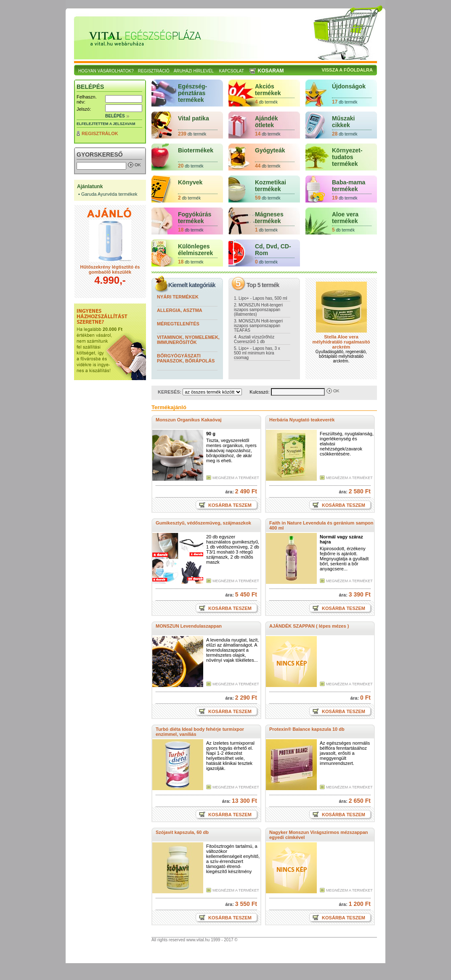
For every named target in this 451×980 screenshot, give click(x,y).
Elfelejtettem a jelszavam (106, 124)
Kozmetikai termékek (271, 186)
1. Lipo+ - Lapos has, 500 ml (260, 298)
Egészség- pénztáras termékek (192, 93)
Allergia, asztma (180, 310)
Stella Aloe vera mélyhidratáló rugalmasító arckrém (341, 342)
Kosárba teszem (229, 505)
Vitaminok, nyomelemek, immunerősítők (188, 340)
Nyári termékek (178, 297)
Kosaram (271, 71)
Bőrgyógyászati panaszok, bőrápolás (186, 358)
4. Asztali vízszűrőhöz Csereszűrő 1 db (254, 339)
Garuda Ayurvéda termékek (109, 194)
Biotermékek (196, 150)
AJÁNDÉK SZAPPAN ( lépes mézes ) (309, 626)
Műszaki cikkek (343, 122)
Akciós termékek (268, 90)
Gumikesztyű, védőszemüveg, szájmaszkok (203, 523)
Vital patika (194, 118)
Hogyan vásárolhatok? (106, 71)
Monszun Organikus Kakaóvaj (188, 420)
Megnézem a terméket (236, 478)
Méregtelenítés (178, 324)
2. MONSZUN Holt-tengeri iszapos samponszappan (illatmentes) (258, 310)
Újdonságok (349, 86)
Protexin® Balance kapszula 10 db (307, 729)
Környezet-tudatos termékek (347, 157)
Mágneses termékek (269, 218)
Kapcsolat (232, 71)
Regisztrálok (100, 133)
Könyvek (190, 182)
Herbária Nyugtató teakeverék (302, 420)
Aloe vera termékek (345, 218)
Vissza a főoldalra (347, 70)
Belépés (115, 116)
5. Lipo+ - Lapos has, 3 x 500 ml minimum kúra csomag (257, 353)
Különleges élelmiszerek (195, 250)
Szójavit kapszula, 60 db (182, 832)
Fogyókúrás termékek (195, 218)
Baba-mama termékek (349, 186)
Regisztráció (154, 71)
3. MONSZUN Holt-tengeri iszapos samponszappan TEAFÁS (258, 326)
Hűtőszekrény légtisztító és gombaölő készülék (110, 269)
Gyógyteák (270, 150)
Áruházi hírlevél (194, 71)
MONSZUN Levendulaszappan (189, 626)
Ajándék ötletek (266, 122)
